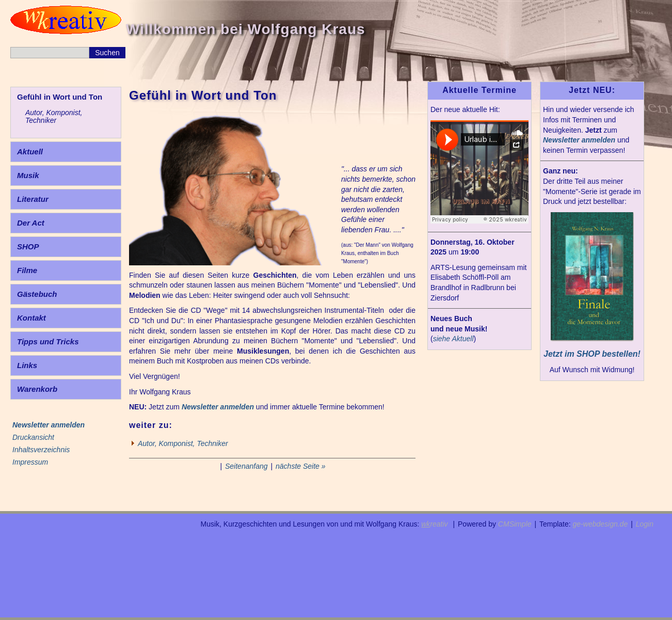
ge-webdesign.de (601, 524)
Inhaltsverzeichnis (41, 450)
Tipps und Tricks (48, 341)
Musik (28, 175)
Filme (27, 270)
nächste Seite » (301, 466)
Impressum (30, 462)
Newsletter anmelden (218, 407)
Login (645, 524)
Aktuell (30, 152)
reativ (434, 524)
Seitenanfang (246, 466)
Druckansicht (33, 437)
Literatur (33, 199)
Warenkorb (37, 389)
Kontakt (31, 318)
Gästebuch (37, 294)
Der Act (31, 223)
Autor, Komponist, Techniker (54, 116)
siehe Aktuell (453, 339)
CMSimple (515, 524)
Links (27, 365)
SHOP (28, 247)
